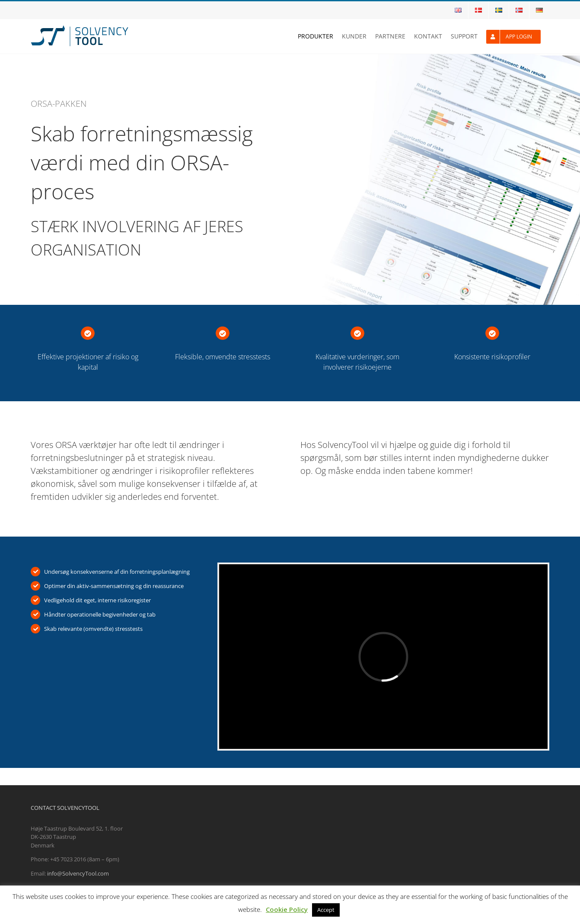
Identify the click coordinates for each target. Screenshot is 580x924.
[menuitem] (458, 10)
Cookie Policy (287, 909)
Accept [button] (326, 910)
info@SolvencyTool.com (78, 873)
